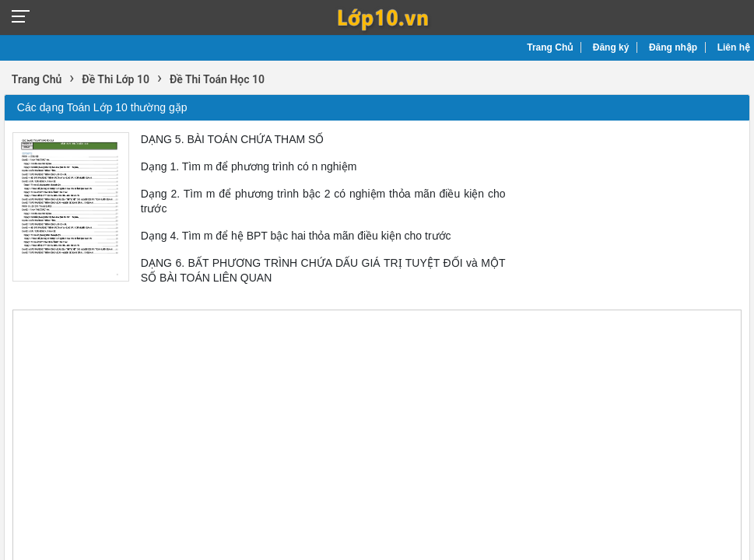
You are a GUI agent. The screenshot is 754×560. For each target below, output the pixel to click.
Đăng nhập (673, 47)
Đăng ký (611, 47)
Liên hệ (734, 47)
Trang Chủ (550, 47)
